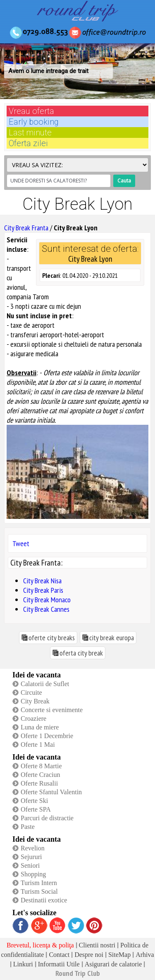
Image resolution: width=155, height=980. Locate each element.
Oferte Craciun (41, 775)
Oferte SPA (36, 809)
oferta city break (81, 653)
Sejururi (31, 857)
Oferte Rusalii (39, 783)
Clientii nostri (97, 945)
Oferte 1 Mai (38, 744)
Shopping (33, 874)
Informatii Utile (59, 964)
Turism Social (39, 891)
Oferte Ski (34, 801)
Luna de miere (40, 727)
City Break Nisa (42, 581)
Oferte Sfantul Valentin (51, 792)
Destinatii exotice (44, 900)
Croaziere (33, 718)
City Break (35, 701)
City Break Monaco (47, 600)
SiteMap (119, 955)
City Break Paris (43, 590)
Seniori (30, 865)
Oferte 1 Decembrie (47, 736)
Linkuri (23, 964)
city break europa (112, 638)
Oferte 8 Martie (41, 766)
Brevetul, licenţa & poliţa (40, 945)
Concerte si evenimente (52, 710)
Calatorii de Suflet (45, 684)
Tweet (21, 543)
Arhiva (145, 955)
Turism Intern (39, 883)
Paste (28, 827)
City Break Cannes (46, 609)
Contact (59, 955)
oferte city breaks (52, 638)
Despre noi (89, 955)
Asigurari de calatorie (113, 964)
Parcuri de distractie (47, 818)
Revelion (33, 848)
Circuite (31, 692)
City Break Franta (26, 228)
